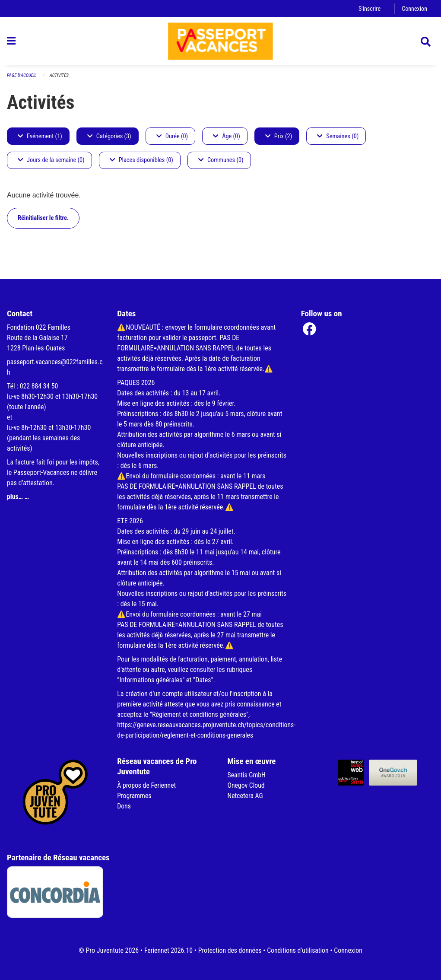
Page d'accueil (22, 78)
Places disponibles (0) (141, 163)
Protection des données (230, 950)
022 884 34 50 (39, 387)
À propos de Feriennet (147, 786)
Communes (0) (221, 163)
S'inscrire (369, 8)
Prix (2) (279, 138)
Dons (124, 807)
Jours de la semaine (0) (51, 163)
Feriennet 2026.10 (167, 950)
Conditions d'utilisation (299, 950)
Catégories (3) (109, 138)
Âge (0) (227, 138)
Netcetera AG (246, 796)
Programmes (135, 796)
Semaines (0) (338, 138)
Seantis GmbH (247, 775)
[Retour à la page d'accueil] (221, 42)
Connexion (414, 8)
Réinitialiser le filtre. (43, 220)
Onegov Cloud (247, 786)
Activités (60, 78)
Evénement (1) (40, 138)
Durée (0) (172, 138)
